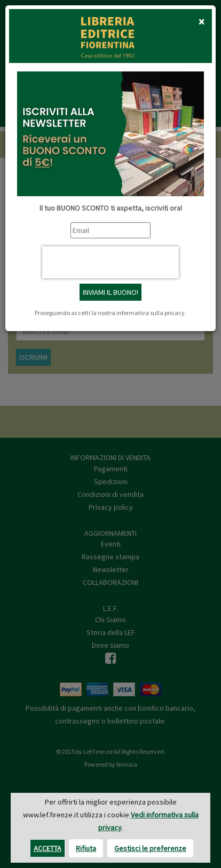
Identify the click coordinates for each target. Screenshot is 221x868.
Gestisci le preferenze (150, 848)
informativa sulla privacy (151, 313)
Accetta (48, 848)
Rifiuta (86, 848)
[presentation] (111, 262)
